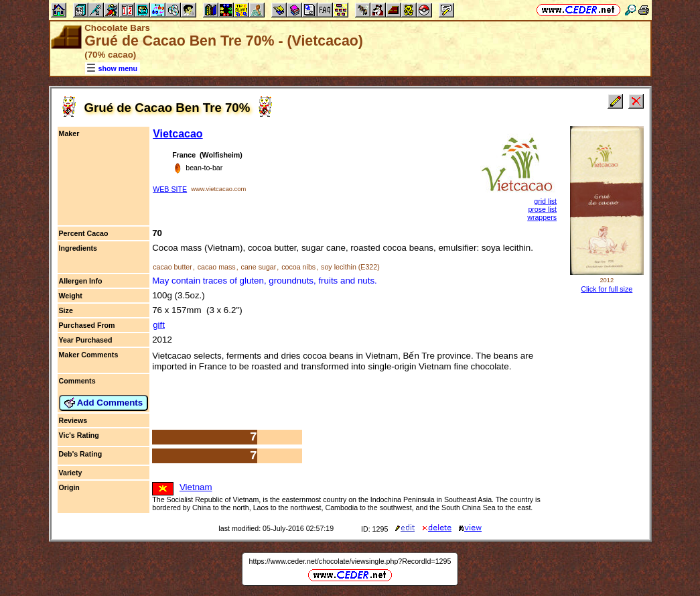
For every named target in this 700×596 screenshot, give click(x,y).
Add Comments (104, 403)
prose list (542, 209)
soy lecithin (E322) (350, 267)
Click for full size (607, 289)
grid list (545, 201)
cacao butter (172, 267)
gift (159, 325)
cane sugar (259, 267)
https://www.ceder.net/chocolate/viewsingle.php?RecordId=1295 (350, 561)
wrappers (542, 217)
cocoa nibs (298, 267)
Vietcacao (178, 134)
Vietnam (196, 487)
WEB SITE (170, 189)
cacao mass (217, 267)
